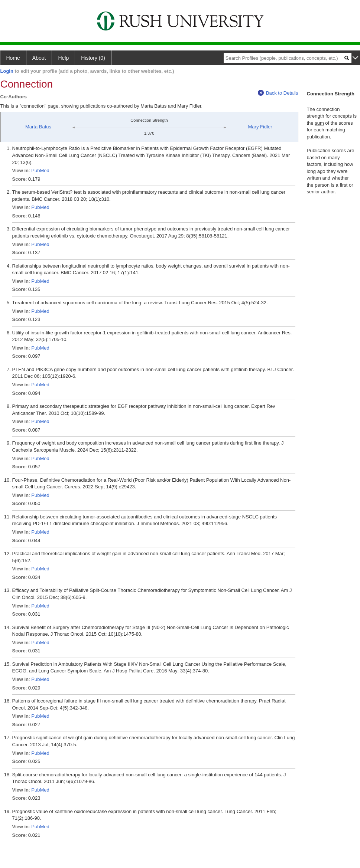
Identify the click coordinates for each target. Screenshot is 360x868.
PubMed (40, 171)
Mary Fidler (260, 127)
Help (63, 58)
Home (13, 58)
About (39, 58)
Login (7, 71)
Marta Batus (38, 127)
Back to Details (278, 93)
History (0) (93, 58)
